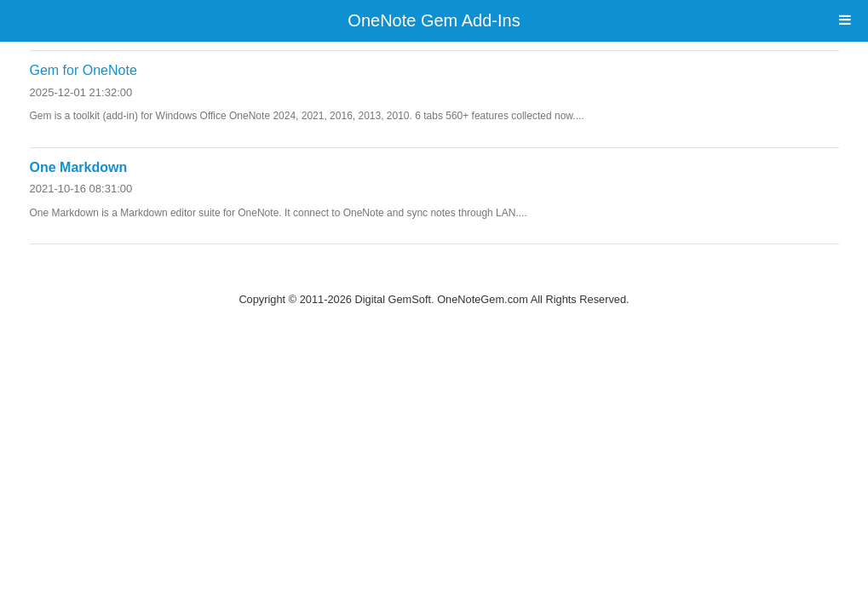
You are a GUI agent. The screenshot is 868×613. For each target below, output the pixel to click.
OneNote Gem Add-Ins (434, 20)
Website (434, 277)
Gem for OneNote (83, 70)
